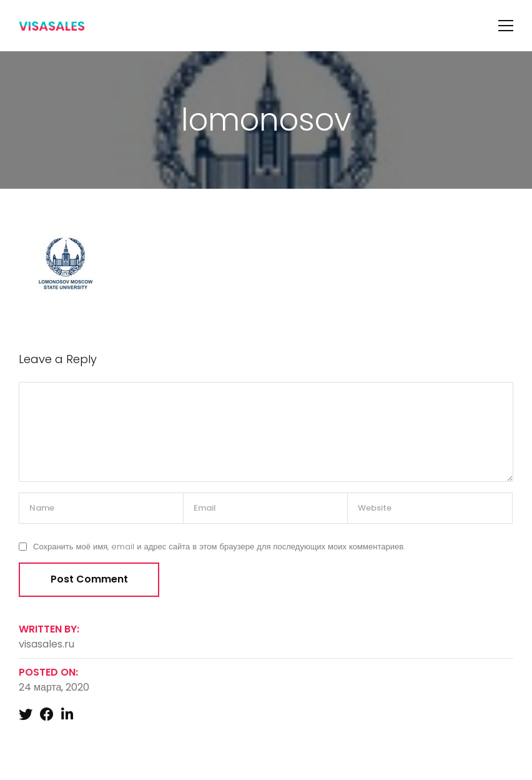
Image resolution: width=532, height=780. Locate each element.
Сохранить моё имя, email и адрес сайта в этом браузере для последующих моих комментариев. (219, 547)
